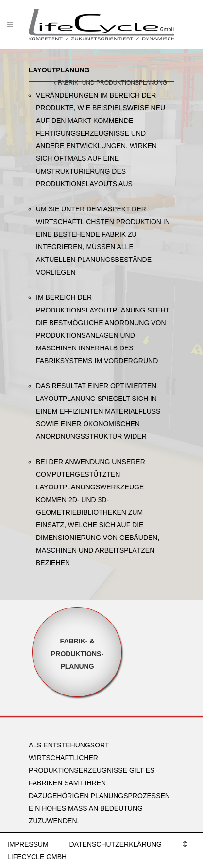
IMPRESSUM (28, 844)
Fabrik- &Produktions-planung (77, 654)
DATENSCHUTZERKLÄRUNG (116, 844)
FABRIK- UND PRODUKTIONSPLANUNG (110, 83)
